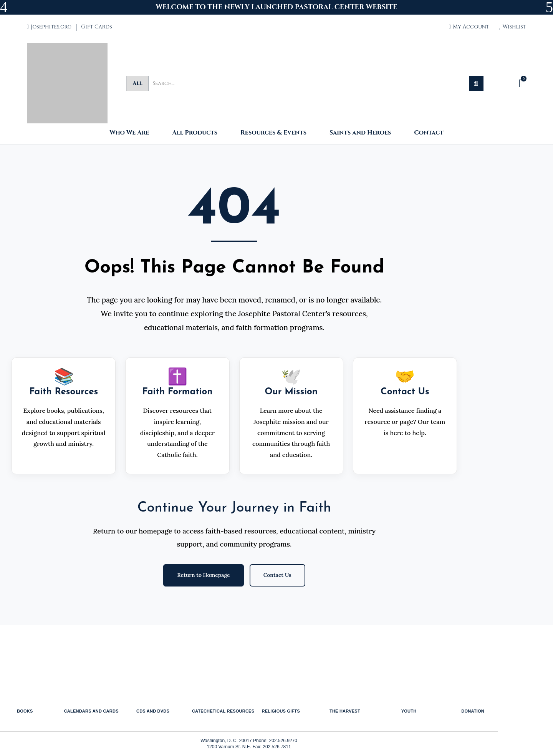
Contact (429, 133)
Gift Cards (96, 27)
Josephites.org (49, 27)
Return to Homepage (203, 575)
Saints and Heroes (360, 133)
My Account (469, 27)
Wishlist (512, 27)
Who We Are (129, 133)
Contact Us (277, 575)
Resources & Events (273, 133)
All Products (195, 133)
